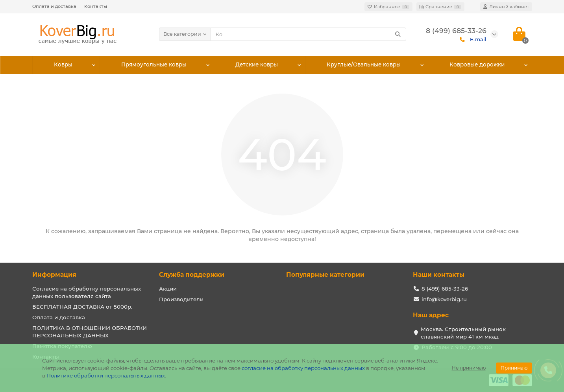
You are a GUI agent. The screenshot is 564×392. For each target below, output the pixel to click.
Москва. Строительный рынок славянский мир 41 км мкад (463, 333)
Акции (168, 289)
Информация (54, 275)
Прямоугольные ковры (154, 65)
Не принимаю (469, 368)
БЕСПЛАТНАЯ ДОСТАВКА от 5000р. (82, 307)
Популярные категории (325, 275)
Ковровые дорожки (477, 65)
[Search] (308, 34)
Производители (181, 299)
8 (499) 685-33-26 (445, 289)
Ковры (63, 65)
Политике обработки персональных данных (106, 375)
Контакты (96, 6)
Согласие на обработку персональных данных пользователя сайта (87, 292)
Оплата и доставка (54, 6)
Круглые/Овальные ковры (364, 65)
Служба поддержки (192, 275)
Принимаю (514, 368)
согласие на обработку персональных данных (303, 368)
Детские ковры (257, 65)
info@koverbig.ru (444, 299)
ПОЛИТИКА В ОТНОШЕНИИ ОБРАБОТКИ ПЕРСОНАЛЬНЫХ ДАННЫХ (90, 332)
